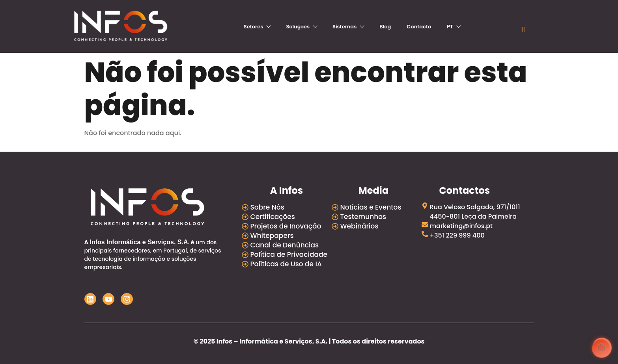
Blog (385, 27)
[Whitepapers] (287, 236)
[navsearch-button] (523, 30)
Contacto (419, 27)
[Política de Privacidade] (287, 254)
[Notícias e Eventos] (377, 207)
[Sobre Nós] (287, 207)
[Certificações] (287, 217)
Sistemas (348, 27)
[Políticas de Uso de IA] (287, 264)
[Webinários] (377, 226)
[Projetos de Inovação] (287, 226)
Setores (257, 27)
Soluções (301, 27)
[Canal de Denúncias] (287, 245)
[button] (601, 347)
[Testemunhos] (377, 217)
